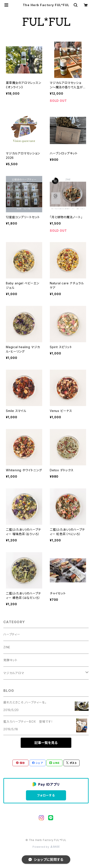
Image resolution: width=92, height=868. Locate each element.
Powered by (46, 847)
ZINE (7, 647)
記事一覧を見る (46, 743)
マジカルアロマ (14, 673)
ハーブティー (12, 634)
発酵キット (10, 660)
